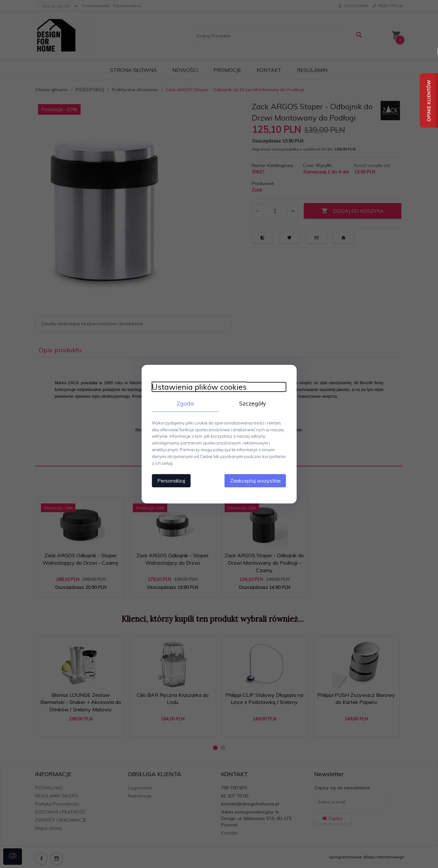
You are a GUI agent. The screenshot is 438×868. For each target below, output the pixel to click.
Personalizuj (164, 476)
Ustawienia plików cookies (192, 390)
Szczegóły (256, 406)
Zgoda (182, 406)
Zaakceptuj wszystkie (263, 476)
